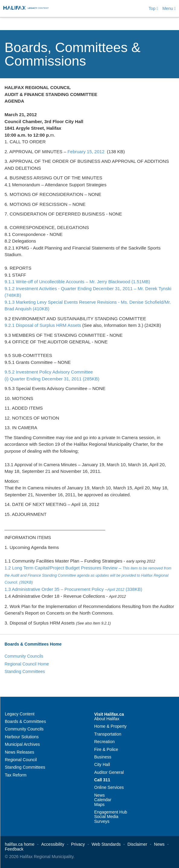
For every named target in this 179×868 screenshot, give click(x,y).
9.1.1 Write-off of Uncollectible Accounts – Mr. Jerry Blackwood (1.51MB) (77, 282)
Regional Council (21, 760)
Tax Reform (16, 775)
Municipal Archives (22, 744)
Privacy (78, 844)
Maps (99, 804)
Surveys (102, 821)
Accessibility (53, 844)
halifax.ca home (20, 844)
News (99, 795)
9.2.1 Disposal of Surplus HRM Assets (43, 325)
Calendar (103, 800)
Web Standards (106, 844)
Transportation (108, 734)
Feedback (14, 849)
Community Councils (24, 656)
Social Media (106, 817)
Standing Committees (25, 671)
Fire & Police (106, 749)
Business (103, 757)
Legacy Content (20, 714)
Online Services (109, 787)
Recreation (104, 742)
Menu (169, 8)
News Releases (19, 752)
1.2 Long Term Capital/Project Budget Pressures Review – (88, 575)
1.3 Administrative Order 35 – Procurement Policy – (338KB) (73, 589)
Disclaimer (137, 844)
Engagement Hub (111, 812)
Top (153, 8)
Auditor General (109, 772)
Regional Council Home (27, 664)
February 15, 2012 (86, 152)
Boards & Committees (25, 721)
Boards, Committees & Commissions (72, 54)
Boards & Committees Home (33, 644)
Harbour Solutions (22, 737)
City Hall (102, 764)
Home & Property (110, 726)
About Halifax (107, 719)
